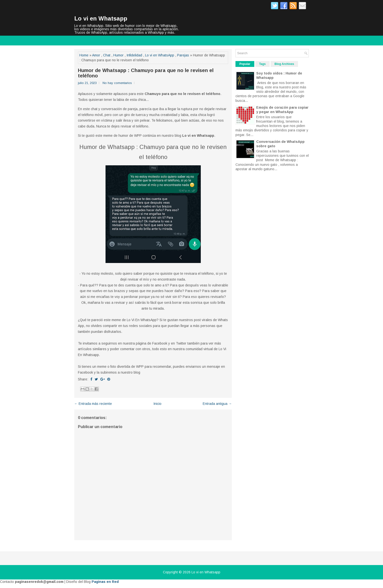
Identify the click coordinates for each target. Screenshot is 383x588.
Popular (245, 64)
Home (84, 55)
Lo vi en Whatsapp (101, 18)
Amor (96, 55)
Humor (118, 55)
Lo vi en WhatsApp (160, 55)
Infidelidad (134, 55)
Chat (107, 55)
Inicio (157, 404)
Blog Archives (284, 64)
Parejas (183, 55)
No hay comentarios (117, 83)
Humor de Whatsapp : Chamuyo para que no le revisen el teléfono (146, 73)
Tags (262, 64)
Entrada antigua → (217, 404)
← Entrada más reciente (93, 404)
